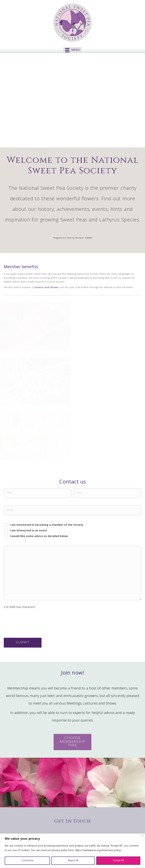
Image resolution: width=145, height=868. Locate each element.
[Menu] (72, 50)
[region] (72, 851)
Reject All (73, 861)
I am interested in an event (28, 531)
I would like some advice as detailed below (39, 536)
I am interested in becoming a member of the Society (47, 525)
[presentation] (32, 624)
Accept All (118, 861)
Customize (27, 861)
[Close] (142, 835)
